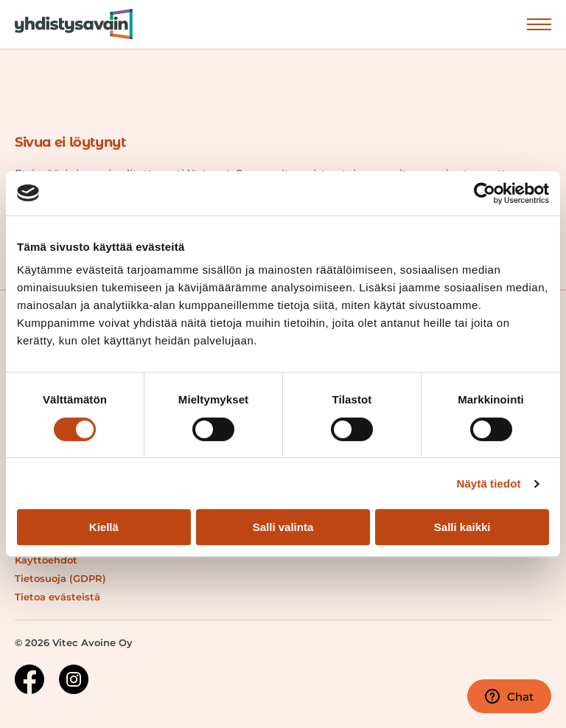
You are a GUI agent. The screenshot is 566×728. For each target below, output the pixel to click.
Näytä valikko (539, 23)
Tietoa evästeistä (57, 597)
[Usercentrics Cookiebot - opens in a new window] (485, 193)
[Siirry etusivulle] (66, 24)
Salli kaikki (462, 527)
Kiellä (104, 527)
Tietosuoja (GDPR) (60, 578)
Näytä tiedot (489, 483)
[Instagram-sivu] (74, 682)
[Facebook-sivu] (29, 682)
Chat (509, 696)
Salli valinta (283, 527)
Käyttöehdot (46, 560)
